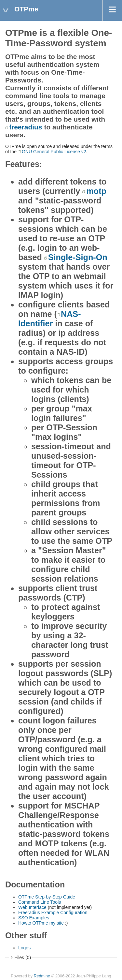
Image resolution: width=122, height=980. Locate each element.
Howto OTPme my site (42, 923)
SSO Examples (34, 918)
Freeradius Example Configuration (53, 913)
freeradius (26, 127)
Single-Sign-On (78, 257)
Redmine (42, 976)
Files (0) (23, 958)
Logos (24, 948)
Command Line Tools (40, 902)
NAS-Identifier (50, 319)
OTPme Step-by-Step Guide (47, 897)
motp (96, 191)
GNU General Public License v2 (54, 152)
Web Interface (33, 907)
